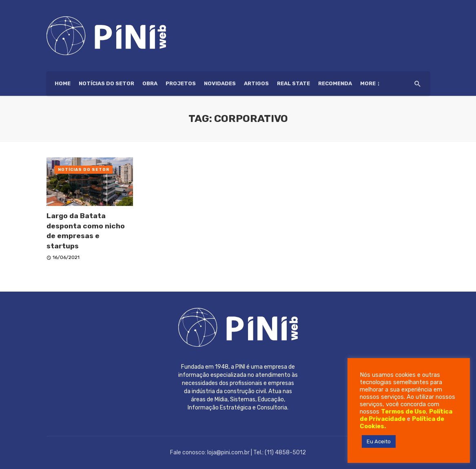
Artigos (256, 83)
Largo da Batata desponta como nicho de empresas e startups (86, 231)
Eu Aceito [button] (379, 441)
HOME (63, 83)
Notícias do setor (106, 83)
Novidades (220, 83)
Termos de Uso (403, 411)
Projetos (181, 83)
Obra (150, 83)
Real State (293, 83)
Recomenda (335, 83)
